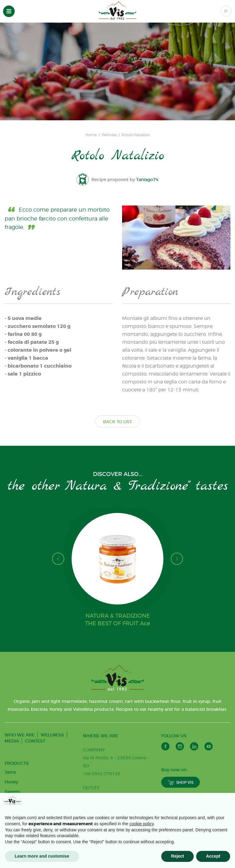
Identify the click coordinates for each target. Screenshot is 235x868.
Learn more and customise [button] (42, 856)
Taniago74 (148, 180)
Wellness (109, 135)
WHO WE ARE (20, 735)
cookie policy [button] (142, 824)
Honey (11, 782)
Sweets (12, 792)
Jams (10, 772)
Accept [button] (213, 856)
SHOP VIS (181, 782)
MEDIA (12, 741)
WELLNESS (52, 735)
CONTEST (35, 741)
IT (226, 11)
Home (91, 135)
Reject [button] (177, 856)
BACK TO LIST (117, 422)
